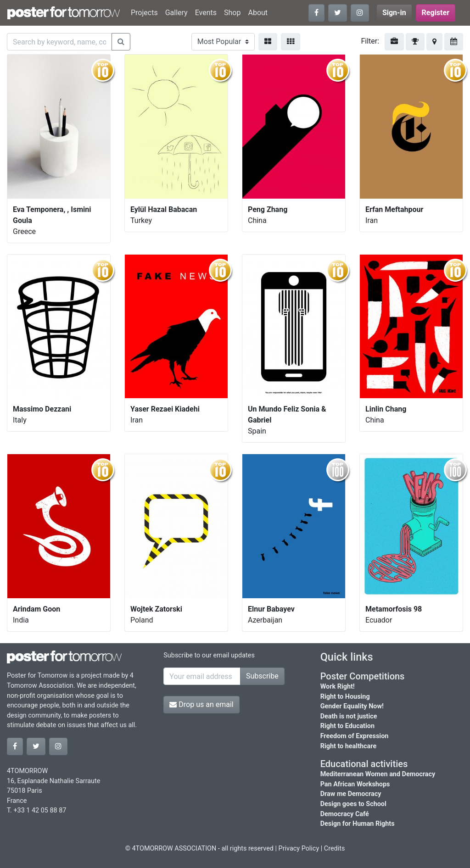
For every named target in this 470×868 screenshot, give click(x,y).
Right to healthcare (349, 746)
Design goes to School (353, 804)
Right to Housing (345, 697)
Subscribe (262, 676)
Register (436, 13)
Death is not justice (349, 716)
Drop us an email (201, 704)
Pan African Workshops (355, 784)
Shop (232, 13)
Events (206, 13)
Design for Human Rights (358, 824)
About (258, 13)
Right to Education (347, 726)
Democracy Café (345, 814)
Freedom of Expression (355, 736)
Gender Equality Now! (352, 706)
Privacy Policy (299, 849)
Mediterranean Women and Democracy (378, 774)
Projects (144, 13)
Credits (335, 849)
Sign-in (394, 13)
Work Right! (338, 687)
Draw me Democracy (351, 794)
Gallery (176, 13)
